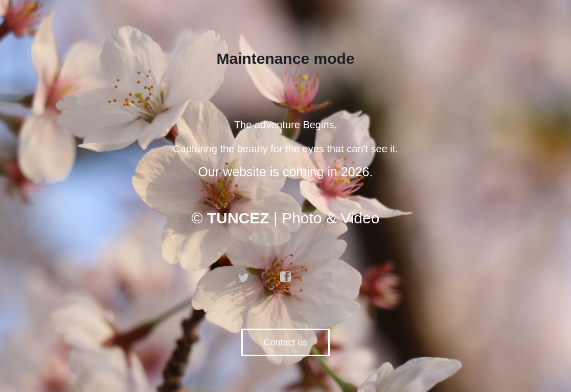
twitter (244, 277)
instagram (327, 277)
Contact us (285, 342)
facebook (286, 277)
